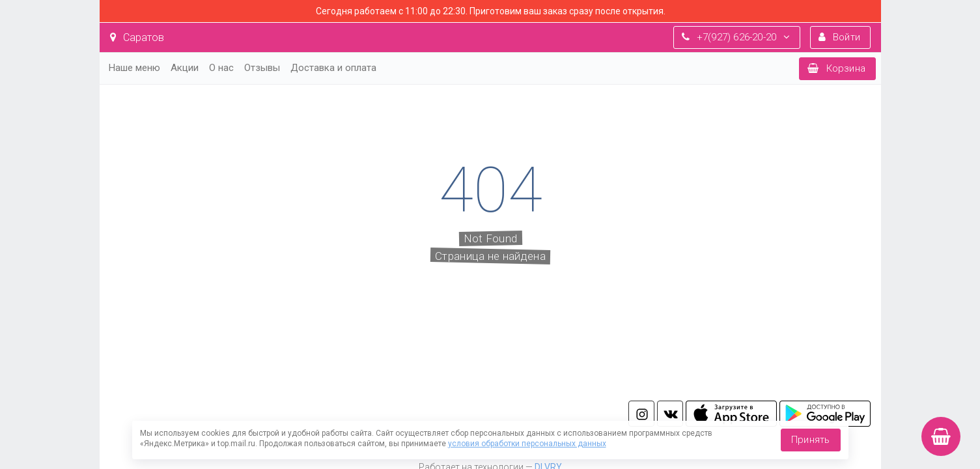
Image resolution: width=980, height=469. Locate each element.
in (641, 414)
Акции (185, 68)
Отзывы (262, 68)
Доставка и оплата (333, 68)
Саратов (137, 37)
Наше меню (134, 68)
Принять (810, 440)
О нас (221, 68)
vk (670, 414)
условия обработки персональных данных (527, 444)
